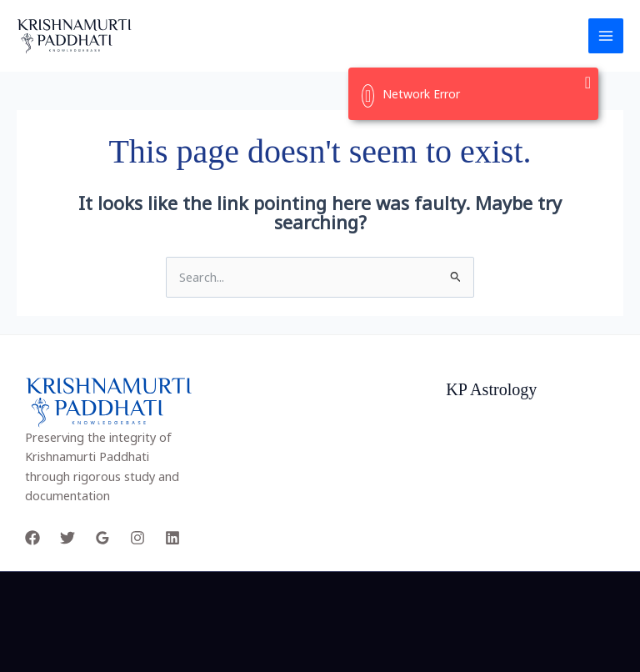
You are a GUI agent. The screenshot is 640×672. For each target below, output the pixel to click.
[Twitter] (67, 538)
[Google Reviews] (102, 538)
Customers (476, 486)
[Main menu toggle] (606, 36)
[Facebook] (32, 538)
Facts (461, 467)
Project (466, 428)
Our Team (474, 447)
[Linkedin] (172, 538)
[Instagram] (137, 538)
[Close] (588, 83)
